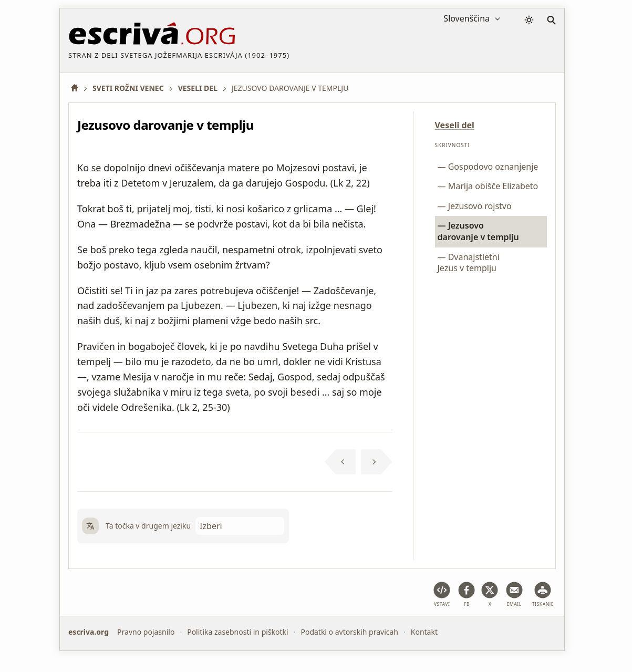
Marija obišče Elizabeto (493, 186)
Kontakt (424, 632)
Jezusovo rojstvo (480, 206)
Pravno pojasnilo (146, 632)
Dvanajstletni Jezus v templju (469, 263)
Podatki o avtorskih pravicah (349, 632)
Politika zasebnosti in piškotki (238, 632)
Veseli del (455, 125)
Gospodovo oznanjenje (493, 167)
